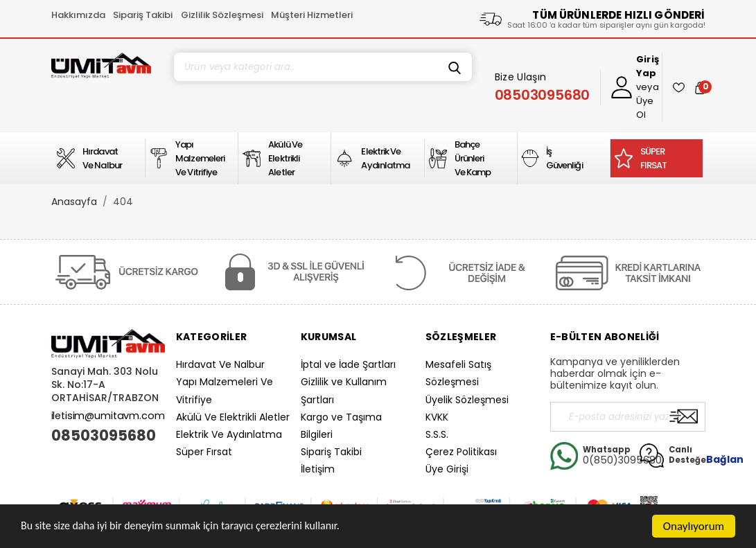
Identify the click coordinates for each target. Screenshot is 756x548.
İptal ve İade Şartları (348, 364)
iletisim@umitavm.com (108, 416)
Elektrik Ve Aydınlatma (229, 434)
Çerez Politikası (461, 452)
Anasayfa (74, 202)
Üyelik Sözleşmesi (467, 400)
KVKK (437, 417)
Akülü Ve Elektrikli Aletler (233, 417)
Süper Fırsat (204, 452)
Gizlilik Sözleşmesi (222, 15)
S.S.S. (437, 434)
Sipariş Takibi (143, 15)
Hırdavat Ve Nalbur (220, 364)
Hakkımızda (78, 15)
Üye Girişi (447, 469)
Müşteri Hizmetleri (312, 15)
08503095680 (104, 436)
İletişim (318, 469)
